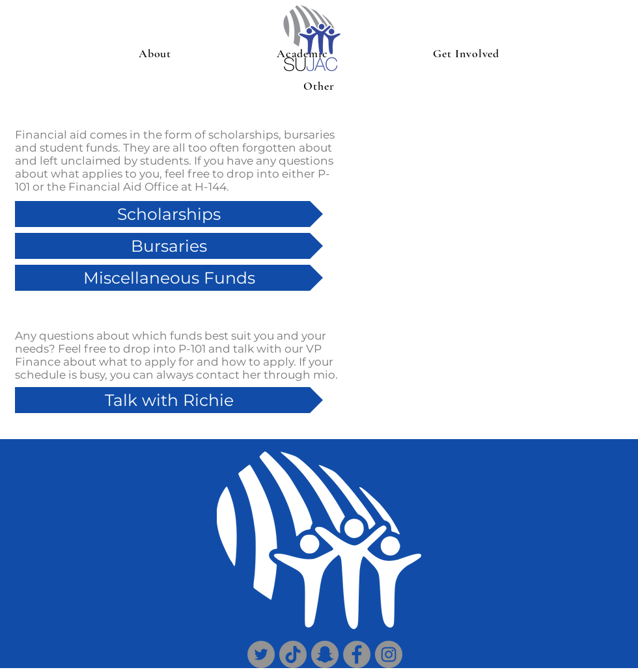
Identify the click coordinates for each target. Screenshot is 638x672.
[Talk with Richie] (169, 400)
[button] (155, 53)
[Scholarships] (169, 214)
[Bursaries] (169, 246)
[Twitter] (261, 654)
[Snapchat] (325, 654)
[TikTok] (293, 654)
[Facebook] (357, 654)
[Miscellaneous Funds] (169, 278)
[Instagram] (389, 654)
